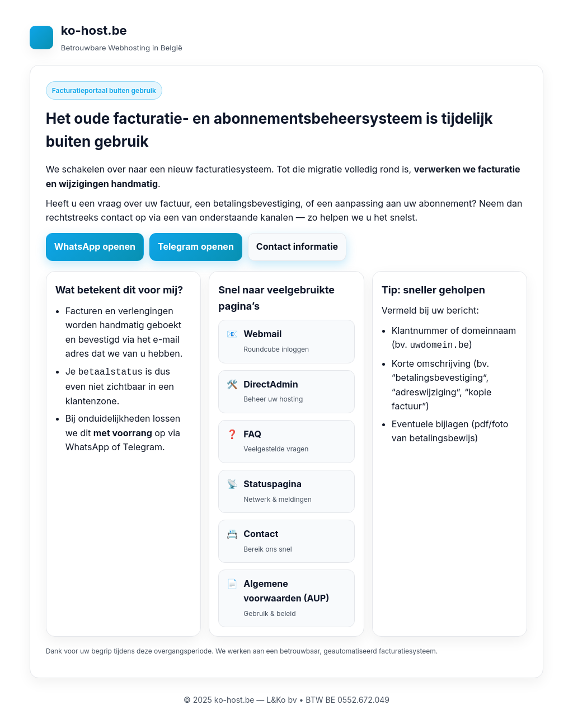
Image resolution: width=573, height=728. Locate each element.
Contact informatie (297, 246)
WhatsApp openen (95, 246)
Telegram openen (196, 246)
